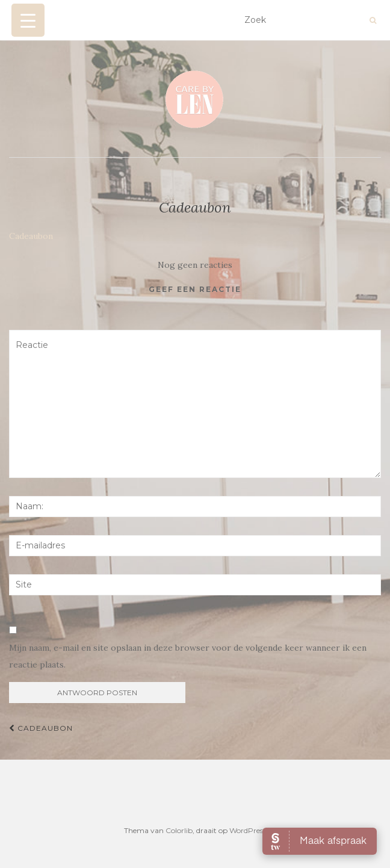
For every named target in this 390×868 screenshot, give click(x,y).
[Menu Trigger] (28, 20)
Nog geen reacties (195, 265)
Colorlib (179, 830)
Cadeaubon (31, 236)
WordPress (248, 830)
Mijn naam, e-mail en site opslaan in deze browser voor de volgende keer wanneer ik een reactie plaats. (188, 656)
